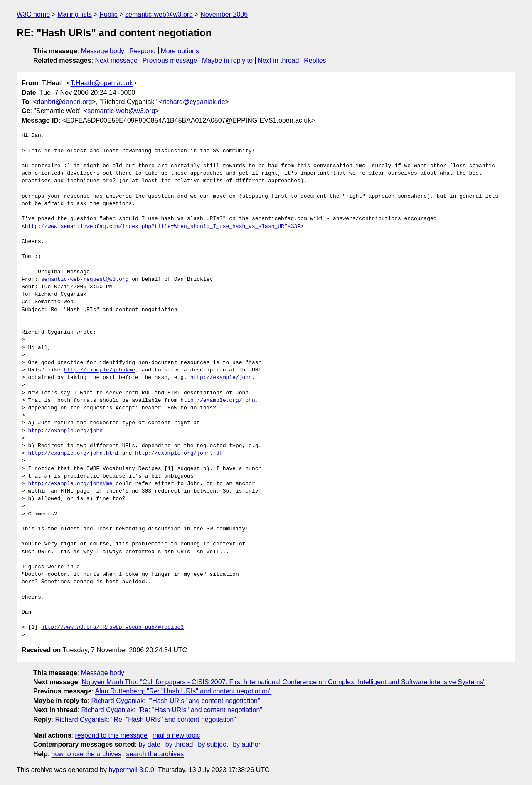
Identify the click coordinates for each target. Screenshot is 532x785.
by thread (179, 744)
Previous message (170, 61)
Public (108, 14)
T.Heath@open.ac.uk (102, 83)
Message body (103, 51)
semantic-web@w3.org (159, 14)
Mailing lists (75, 14)
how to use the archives (86, 754)
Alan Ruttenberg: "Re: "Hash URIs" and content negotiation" (183, 691)
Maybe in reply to (227, 61)
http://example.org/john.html (74, 453)
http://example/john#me (99, 370)
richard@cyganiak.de (194, 102)
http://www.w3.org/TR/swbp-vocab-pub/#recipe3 (112, 627)
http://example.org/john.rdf (179, 453)
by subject (213, 744)
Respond (143, 51)
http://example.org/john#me (70, 484)
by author (247, 744)
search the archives (155, 754)
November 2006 (224, 14)
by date (149, 744)
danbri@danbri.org (65, 102)
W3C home (33, 14)
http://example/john (221, 378)
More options (180, 51)
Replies (315, 61)
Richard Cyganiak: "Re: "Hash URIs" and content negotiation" (172, 710)
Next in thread (278, 61)
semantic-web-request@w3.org (85, 280)
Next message (116, 61)
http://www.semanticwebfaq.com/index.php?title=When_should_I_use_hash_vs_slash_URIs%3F (163, 227)
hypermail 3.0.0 (131, 770)
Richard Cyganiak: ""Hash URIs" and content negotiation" (176, 701)
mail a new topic (176, 735)
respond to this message (111, 735)
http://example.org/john (218, 401)
